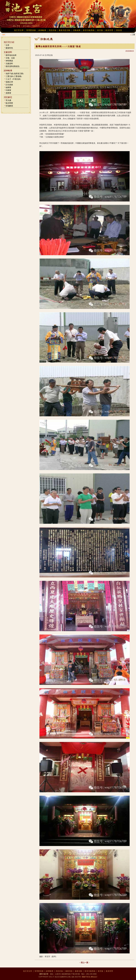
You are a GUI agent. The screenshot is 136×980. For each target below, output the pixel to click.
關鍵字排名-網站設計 (89, 977)
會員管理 (109, 30)
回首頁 (119, 30)
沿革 (7, 45)
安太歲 (8, 100)
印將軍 (8, 90)
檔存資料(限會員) (13, 66)
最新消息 (69, 971)
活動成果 (77, 30)
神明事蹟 (9, 61)
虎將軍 (8, 93)
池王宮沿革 (19, 30)
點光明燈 (9, 103)
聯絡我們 (36, 26)
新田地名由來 (11, 55)
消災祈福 (52, 30)
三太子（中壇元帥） (14, 79)
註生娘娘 (9, 85)
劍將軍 (8, 87)
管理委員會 (31, 30)
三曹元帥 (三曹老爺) (14, 76)
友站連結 (26, 26)
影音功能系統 (89, 30)
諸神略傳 (42, 30)
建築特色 (9, 48)
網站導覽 (17, 26)
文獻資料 (9, 64)
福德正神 (9, 82)
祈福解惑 (9, 106)
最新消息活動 (65, 30)
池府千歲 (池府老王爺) (15, 74)
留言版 (100, 30)
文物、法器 (10, 58)
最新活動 (79, 971)
